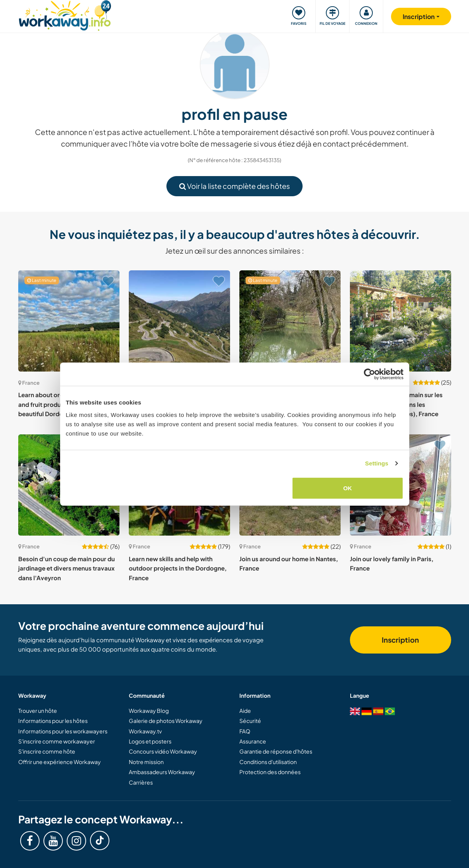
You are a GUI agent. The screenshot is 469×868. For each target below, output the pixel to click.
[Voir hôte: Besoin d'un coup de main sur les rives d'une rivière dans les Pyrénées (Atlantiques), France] (401, 321)
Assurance (253, 741)
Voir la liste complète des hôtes (234, 186)
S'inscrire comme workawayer (57, 741)
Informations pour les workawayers (63, 731)
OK (348, 488)
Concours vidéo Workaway (163, 751)
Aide (245, 711)
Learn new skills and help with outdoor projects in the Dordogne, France (178, 568)
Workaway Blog (149, 711)
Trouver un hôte (38, 711)
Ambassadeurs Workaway (162, 772)
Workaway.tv (145, 731)
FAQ (245, 731)
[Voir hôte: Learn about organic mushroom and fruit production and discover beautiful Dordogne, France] (69, 321)
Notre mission (146, 762)
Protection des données (270, 772)
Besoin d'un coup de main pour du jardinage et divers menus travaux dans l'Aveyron (67, 568)
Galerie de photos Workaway (166, 721)
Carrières (141, 782)
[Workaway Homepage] (65, 15)
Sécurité (250, 721)
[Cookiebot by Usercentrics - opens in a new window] (369, 374)
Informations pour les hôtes (53, 721)
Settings (377, 463)
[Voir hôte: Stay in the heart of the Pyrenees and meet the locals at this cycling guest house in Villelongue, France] (179, 321)
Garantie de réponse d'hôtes (276, 751)
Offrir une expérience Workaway (60, 762)
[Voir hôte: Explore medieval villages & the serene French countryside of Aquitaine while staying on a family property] (290, 321)
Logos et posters (150, 741)
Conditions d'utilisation (268, 762)
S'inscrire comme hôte (47, 751)
